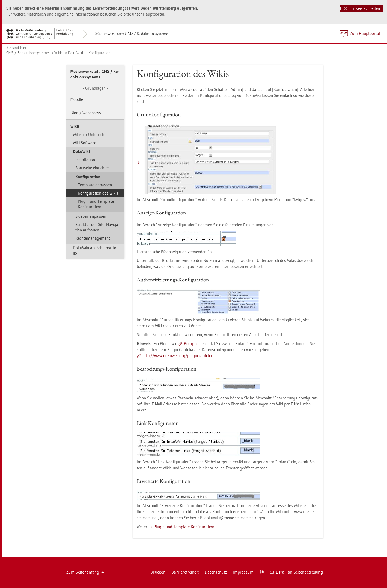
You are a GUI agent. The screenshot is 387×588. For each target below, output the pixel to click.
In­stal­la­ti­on (85, 160)
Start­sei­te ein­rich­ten (93, 168)
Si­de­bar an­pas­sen (91, 216)
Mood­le (77, 99)
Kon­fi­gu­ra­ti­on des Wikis (98, 193)
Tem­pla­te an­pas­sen (95, 185)
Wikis (58, 53)
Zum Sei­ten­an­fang (85, 572)
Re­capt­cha (193, 344)
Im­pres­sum (243, 572)
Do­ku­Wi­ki (75, 53)
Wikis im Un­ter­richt (89, 135)
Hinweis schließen (362, 8)
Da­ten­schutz (216, 572)
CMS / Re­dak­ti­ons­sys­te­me (28, 53)
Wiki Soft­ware (84, 143)
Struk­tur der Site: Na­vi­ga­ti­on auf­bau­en (97, 227)
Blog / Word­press (86, 113)
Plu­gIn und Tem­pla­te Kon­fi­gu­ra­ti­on (96, 204)
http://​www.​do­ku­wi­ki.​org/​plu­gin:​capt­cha (177, 356)
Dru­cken (158, 572)
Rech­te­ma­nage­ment (93, 238)
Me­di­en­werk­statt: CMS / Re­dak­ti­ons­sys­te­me (131, 33)
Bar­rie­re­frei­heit (185, 572)
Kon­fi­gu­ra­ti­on (99, 53)
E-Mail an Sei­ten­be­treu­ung (296, 572)
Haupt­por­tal (154, 14)
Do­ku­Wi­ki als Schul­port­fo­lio (95, 250)
